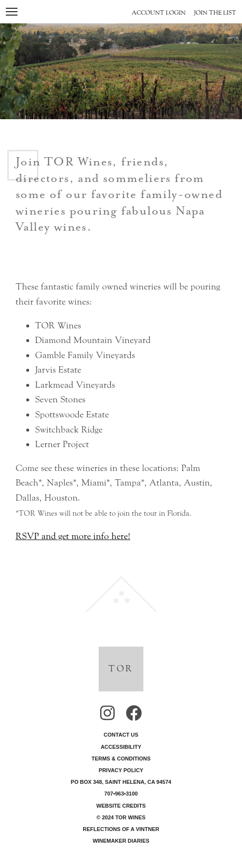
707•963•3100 (121, 794)
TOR (121, 669)
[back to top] (121, 592)
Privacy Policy (121, 770)
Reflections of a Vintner (121, 829)
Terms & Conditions (121, 759)
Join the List (215, 13)
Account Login (159, 13)
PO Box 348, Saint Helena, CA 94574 (121, 782)
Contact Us (121, 735)
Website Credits (121, 806)
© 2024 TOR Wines (121, 817)
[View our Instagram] (107, 715)
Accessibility (121, 747)
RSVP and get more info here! (73, 536)
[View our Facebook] (134, 715)
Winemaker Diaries (121, 841)
